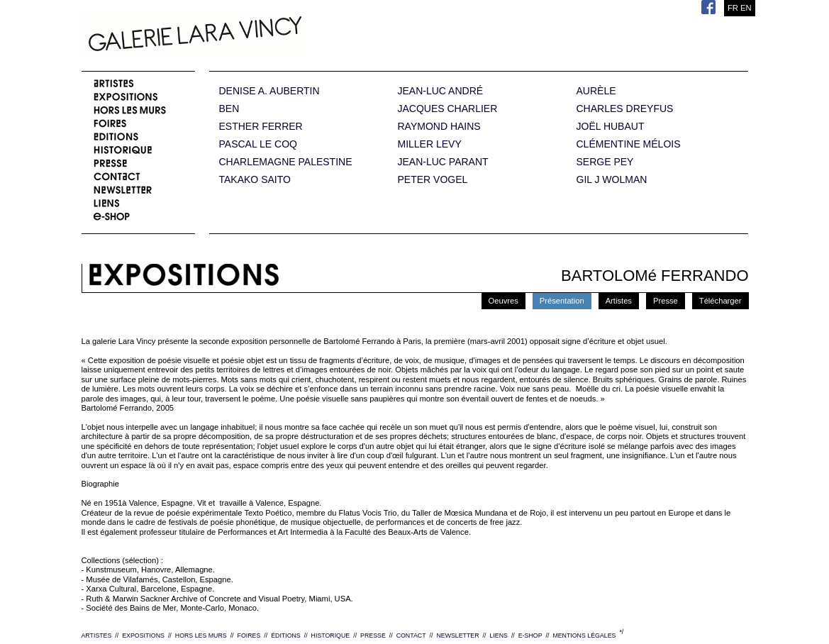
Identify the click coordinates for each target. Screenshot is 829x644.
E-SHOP (530, 635)
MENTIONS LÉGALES (584, 635)
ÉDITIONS (286, 635)
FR (733, 8)
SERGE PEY (605, 162)
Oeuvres (503, 301)
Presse (666, 301)
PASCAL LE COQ (258, 144)
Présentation (562, 301)
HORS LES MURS (201, 635)
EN (746, 8)
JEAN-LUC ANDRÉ (441, 91)
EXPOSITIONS (143, 635)
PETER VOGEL (433, 180)
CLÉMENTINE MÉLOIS (629, 144)
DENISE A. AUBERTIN (269, 91)
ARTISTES (97, 635)
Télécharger (720, 301)
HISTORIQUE (331, 635)
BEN (229, 109)
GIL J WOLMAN (612, 180)
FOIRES (249, 635)
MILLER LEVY (430, 144)
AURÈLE (596, 91)
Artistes (619, 301)
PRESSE (373, 635)
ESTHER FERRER (261, 127)
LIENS (498, 635)
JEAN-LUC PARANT (443, 162)
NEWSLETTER (457, 635)
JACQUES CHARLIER (448, 109)
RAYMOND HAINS (439, 127)
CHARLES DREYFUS (625, 109)
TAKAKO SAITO (255, 180)
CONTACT (411, 635)
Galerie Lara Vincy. (266, 35)
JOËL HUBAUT (611, 127)
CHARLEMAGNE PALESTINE (286, 162)
